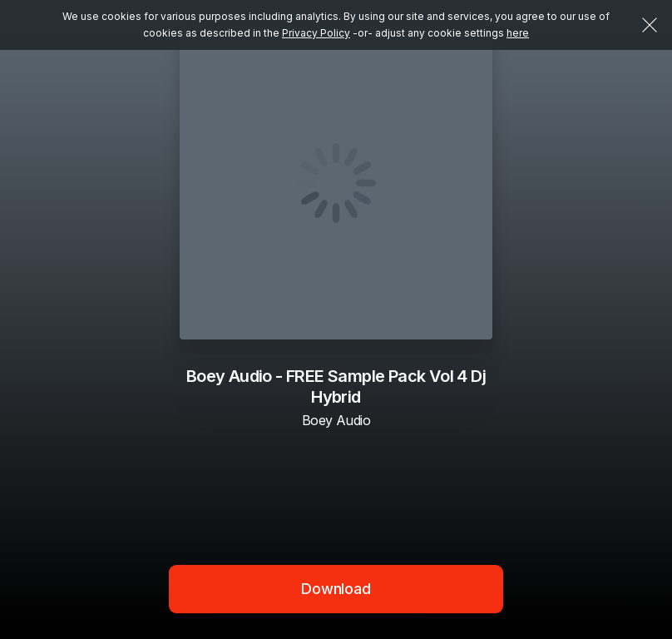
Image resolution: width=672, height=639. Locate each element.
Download (336, 589)
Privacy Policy (316, 33)
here (518, 33)
